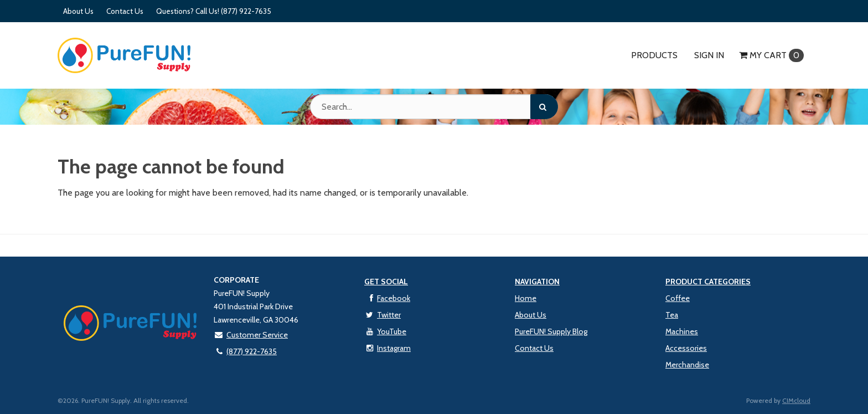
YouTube (385, 331)
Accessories (686, 348)
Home (526, 298)
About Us (78, 11)
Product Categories (708, 282)
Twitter (383, 315)
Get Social (386, 282)
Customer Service (251, 335)
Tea (672, 315)
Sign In (709, 55)
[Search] (544, 107)
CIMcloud (796, 400)
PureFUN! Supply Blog (551, 331)
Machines (682, 331)
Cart (771, 55)
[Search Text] (434, 107)
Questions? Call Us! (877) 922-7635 (214, 11)
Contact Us (125, 11)
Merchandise (687, 365)
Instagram (387, 348)
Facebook (387, 298)
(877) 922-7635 (245, 351)
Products (654, 55)
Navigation (537, 282)
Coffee (678, 298)
